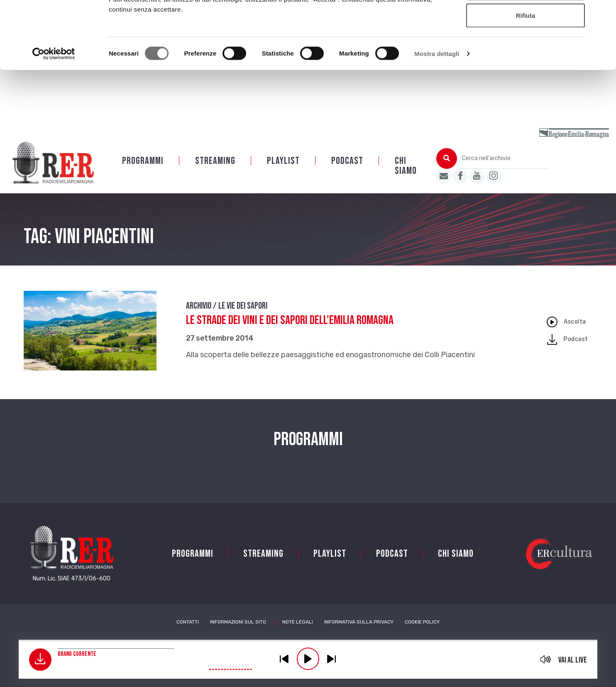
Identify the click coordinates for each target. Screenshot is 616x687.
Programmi (143, 172)
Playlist (283, 172)
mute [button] (545, 659)
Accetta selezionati (525, 49)
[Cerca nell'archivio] (503, 169)
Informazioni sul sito (238, 633)
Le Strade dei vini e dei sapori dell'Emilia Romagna (290, 331)
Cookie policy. (336, 50)
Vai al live (573, 660)
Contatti (188, 633)
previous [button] (284, 659)
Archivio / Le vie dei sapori (227, 317)
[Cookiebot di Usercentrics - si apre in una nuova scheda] (54, 114)
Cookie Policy (422, 633)
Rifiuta (526, 76)
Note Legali (298, 633)
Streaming (215, 172)
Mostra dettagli (437, 114)
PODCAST (347, 172)
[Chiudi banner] (603, 13)
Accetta (526, 22)
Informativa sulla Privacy (359, 633)
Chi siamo (406, 177)
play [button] (308, 659)
